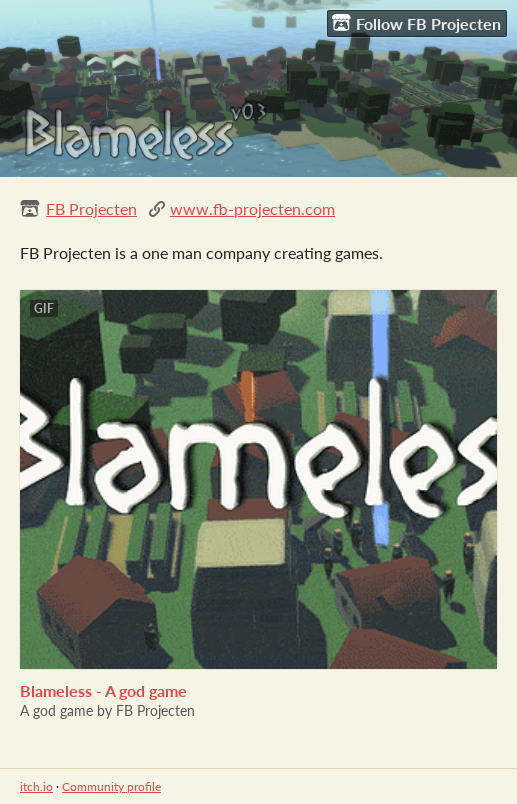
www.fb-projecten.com (252, 208)
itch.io (36, 786)
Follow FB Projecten (416, 23)
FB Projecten (91, 208)
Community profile (111, 786)
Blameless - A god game (103, 690)
